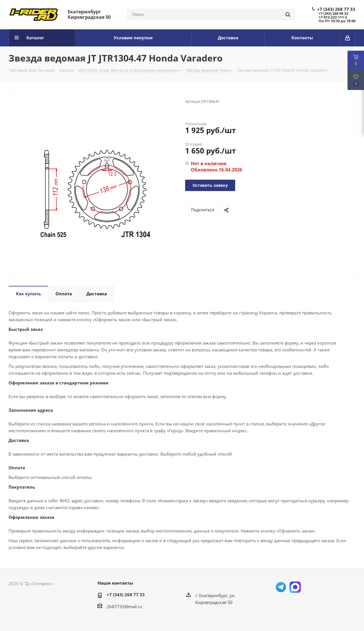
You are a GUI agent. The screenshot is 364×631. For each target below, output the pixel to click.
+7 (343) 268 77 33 (336, 9)
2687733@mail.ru (124, 607)
